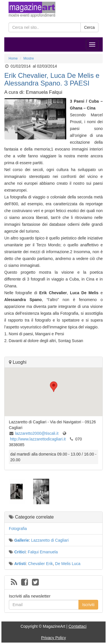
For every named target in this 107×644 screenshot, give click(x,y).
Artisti (20, 564)
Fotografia (18, 529)
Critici (20, 552)
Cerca (89, 27)
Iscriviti (88, 605)
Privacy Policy (53, 638)
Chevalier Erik (40, 564)
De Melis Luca (68, 564)
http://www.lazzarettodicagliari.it (38, 439)
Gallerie (22, 540)
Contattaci (77, 626)
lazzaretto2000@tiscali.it (37, 433)
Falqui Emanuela (43, 552)
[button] (54, 387)
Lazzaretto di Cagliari (50, 540)
